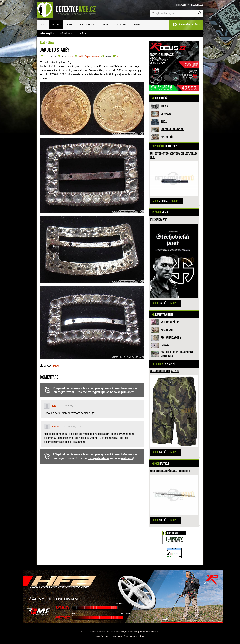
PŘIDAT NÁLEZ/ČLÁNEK (186, 25)
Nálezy (56, 24)
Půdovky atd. (67, 33)
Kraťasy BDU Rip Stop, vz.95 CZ (165, 371)
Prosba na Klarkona (171, 338)
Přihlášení (181, 5)
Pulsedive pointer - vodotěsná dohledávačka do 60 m (174, 156)
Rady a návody (88, 24)
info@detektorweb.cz (150, 632)
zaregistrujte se (99, 392)
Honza (70, 56)
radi (54, 406)
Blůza (164, 122)
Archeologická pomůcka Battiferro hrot (170, 471)
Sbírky (83, 33)
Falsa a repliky (47, 33)
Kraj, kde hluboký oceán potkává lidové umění (177, 354)
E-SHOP (137, 24)
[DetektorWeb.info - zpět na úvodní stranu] (68, 10)
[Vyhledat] (200, 13)
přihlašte (127, 392)
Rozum (56, 426)
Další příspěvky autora (89, 56)
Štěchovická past (159, 220)
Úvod (43, 24)
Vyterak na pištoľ (170, 322)
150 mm (165, 106)
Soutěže (107, 24)
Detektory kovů (118, 632)
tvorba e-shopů (119, 636)
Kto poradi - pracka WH (172, 129)
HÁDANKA (165, 346)
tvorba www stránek (135, 636)
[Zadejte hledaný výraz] (177, 13)
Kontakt (122, 24)
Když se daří (167, 137)
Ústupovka (166, 114)
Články (70, 24)
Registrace (197, 5)
